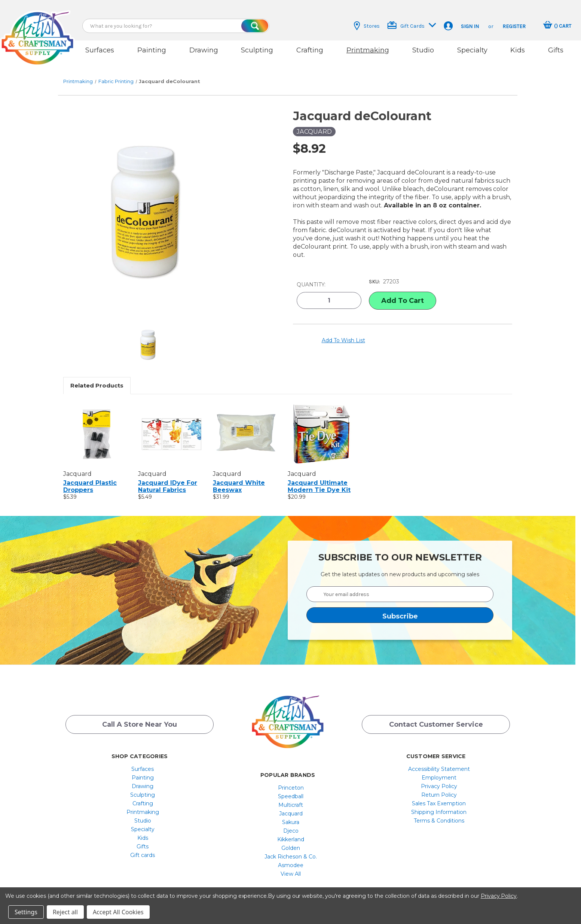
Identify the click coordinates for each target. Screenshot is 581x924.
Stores (367, 26)
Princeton (291, 779)
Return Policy (439, 787)
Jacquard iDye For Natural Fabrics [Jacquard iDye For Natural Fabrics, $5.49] (168, 478)
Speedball (291, 788)
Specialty (472, 50)
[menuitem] (143, 761)
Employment (439, 769)
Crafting (310, 50)
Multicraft (291, 797)
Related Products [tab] (97, 377)
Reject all (65, 912)
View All (291, 866)
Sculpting (257, 50)
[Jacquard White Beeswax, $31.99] (246, 425)
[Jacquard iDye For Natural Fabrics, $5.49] (172, 425)
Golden (291, 840)
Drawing (204, 50)
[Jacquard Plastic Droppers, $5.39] (97, 425)
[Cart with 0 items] (557, 26)
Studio (423, 50)
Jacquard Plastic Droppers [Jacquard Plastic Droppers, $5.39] (90, 478)
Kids (518, 50)
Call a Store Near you (140, 718)
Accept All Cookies (118, 912)
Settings (26, 912)
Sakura (291, 814)
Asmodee (291, 857)
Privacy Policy (439, 778)
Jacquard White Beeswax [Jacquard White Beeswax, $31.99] (239, 478)
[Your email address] (400, 586)
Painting (152, 50)
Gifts (556, 50)
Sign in (470, 26)
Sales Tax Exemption (439, 795)
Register (514, 26)
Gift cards (143, 847)
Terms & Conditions (439, 812)
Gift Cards (412, 25)
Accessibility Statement (439, 761)
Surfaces (100, 50)
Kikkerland (291, 831)
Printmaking (368, 50)
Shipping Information (439, 804)
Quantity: (311, 275)
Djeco (291, 823)
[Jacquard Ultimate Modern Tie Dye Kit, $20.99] (321, 425)
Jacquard (291, 805)
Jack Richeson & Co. (291, 848)
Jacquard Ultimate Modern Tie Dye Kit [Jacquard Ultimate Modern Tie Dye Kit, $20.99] (319, 478)
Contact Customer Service (436, 718)
